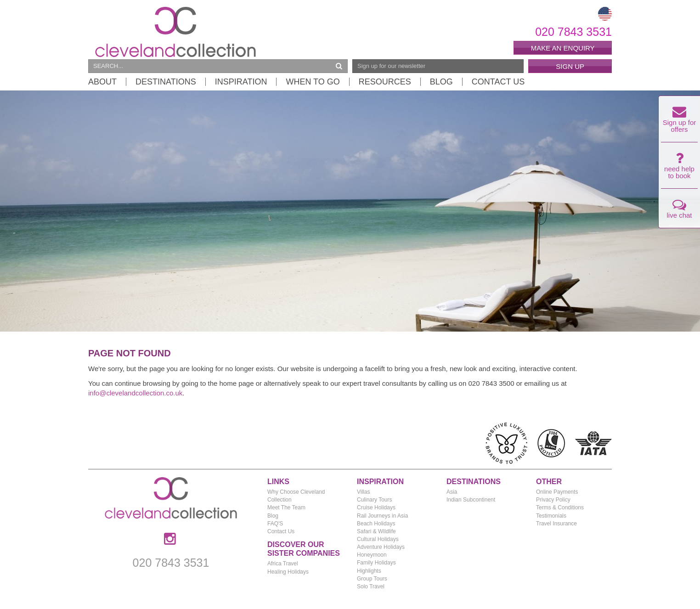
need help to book (679, 168)
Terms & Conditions (560, 507)
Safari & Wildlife (376, 531)
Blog (441, 82)
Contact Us (498, 82)
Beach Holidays (376, 524)
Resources (385, 82)
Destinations (166, 82)
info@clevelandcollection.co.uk (135, 393)
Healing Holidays (288, 572)
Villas (363, 492)
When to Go (313, 82)
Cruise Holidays (376, 507)
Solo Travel (371, 586)
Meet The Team (286, 507)
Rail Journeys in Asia (382, 516)
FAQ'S (275, 524)
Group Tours (372, 579)
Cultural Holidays (378, 539)
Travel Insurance (556, 524)
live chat (679, 211)
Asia (452, 492)
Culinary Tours (374, 500)
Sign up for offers (680, 122)
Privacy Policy (553, 500)
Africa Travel (283, 564)
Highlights (369, 571)
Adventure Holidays (381, 547)
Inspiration (241, 82)
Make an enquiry (563, 48)
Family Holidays (376, 563)
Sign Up (570, 66)
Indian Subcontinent (471, 500)
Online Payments (557, 492)
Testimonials (551, 516)
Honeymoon (372, 555)
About (102, 82)
